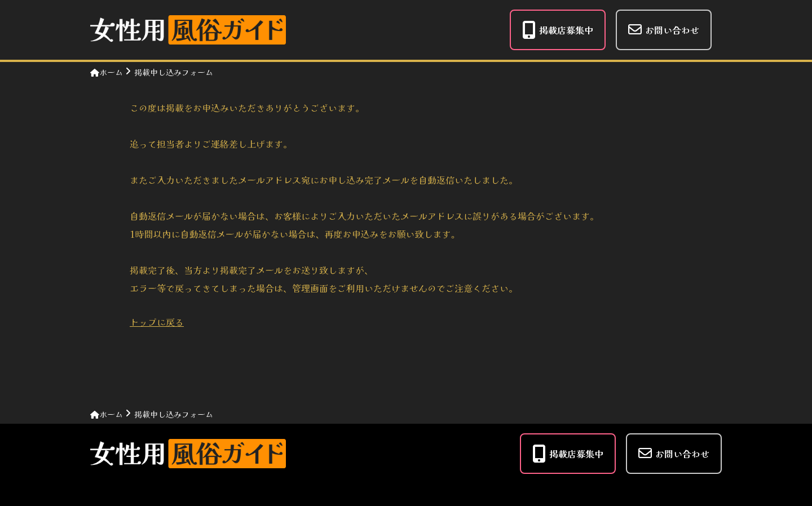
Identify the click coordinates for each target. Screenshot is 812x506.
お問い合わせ (664, 30)
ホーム (107, 72)
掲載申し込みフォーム (174, 72)
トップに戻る (157, 322)
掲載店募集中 (558, 30)
